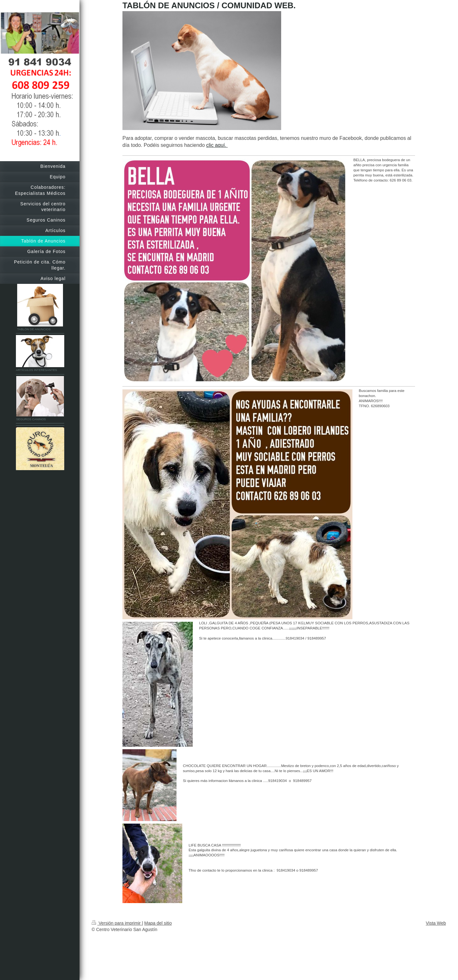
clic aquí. (217, 145)
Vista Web (436, 923)
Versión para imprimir (117, 923)
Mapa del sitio (158, 923)
